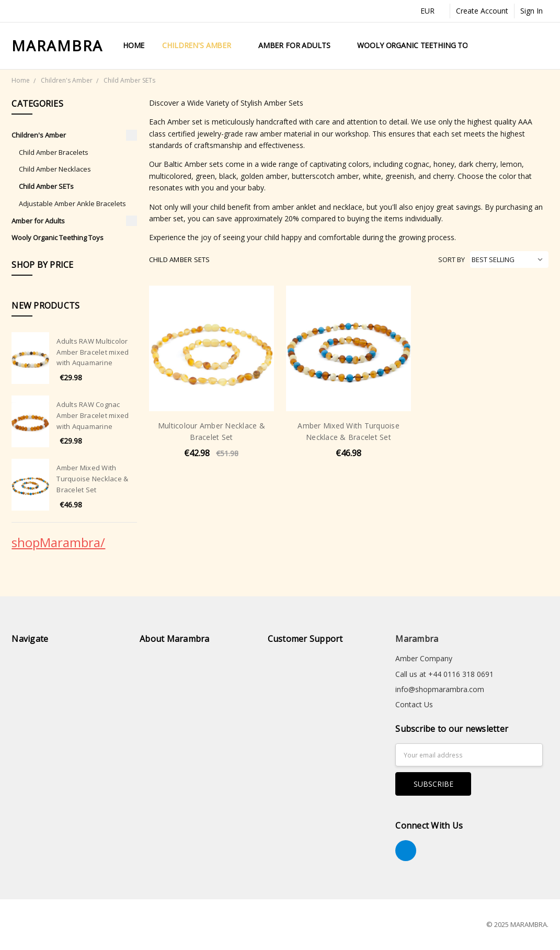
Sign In (532, 11)
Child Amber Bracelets (54, 152)
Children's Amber (201, 45)
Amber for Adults (299, 45)
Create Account (482, 11)
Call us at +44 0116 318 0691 (444, 674)
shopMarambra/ (58, 542)
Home (134, 45)
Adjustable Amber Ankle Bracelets (72, 203)
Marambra (417, 639)
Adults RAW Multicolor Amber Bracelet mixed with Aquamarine (93, 352)
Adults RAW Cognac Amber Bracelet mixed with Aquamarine (93, 415)
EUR (432, 11)
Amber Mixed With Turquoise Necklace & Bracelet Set (92, 479)
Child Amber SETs (46, 186)
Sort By (452, 259)
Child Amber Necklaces (55, 169)
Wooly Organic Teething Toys (416, 45)
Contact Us (414, 704)
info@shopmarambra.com (440, 689)
